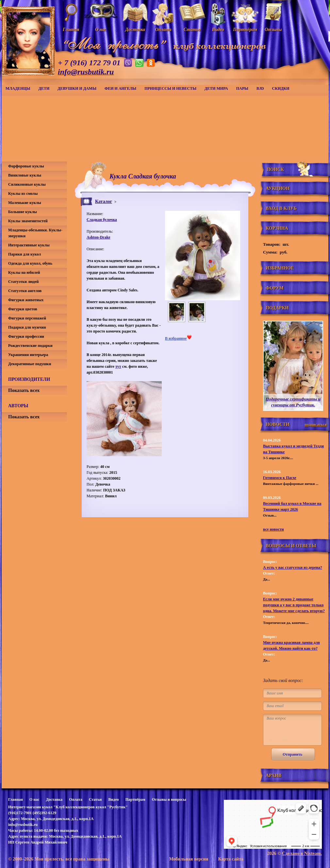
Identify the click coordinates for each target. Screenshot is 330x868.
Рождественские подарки (30, 346)
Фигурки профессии (26, 336)
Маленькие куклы (25, 203)
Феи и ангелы (120, 88)
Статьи (95, 799)
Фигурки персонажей (27, 318)
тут (118, 366)
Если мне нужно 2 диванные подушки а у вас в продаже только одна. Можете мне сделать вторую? (294, 605)
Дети (44, 88)
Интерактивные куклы (29, 245)
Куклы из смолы (23, 194)
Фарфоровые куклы (26, 166)
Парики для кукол (25, 254)
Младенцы (18, 88)
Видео (113, 799)
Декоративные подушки (30, 364)
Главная (16, 799)
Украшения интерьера (28, 355)
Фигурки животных (26, 300)
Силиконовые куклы (27, 184)
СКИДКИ (281, 88)
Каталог (104, 201)
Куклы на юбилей (24, 272)
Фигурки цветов (23, 309)
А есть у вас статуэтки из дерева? (293, 567)
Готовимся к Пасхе (280, 478)
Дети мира (216, 88)
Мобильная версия (189, 859)
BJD (260, 88)
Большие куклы (23, 212)
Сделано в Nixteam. (302, 853)
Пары (242, 88)
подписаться (316, 425)
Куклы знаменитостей (28, 221)
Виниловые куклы (25, 175)
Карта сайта (231, 859)
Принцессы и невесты (170, 88)
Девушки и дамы (77, 88)
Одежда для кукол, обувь (30, 263)
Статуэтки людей (23, 282)
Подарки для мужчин (27, 327)
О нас (34, 799)
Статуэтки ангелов (25, 291)
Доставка (54, 799)
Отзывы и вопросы (169, 799)
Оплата (76, 799)
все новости (273, 529)
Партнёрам (135, 799)
